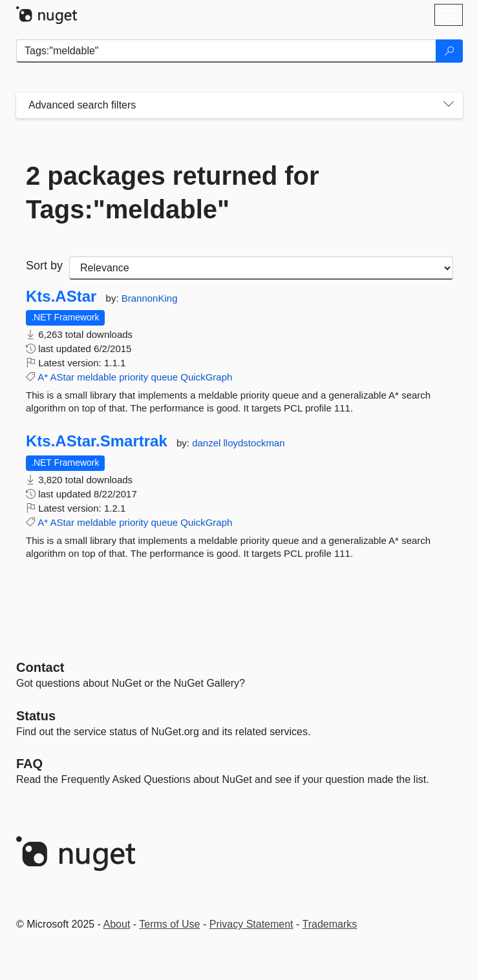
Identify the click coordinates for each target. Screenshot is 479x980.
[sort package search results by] (261, 268)
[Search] (449, 51)
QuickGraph (206, 377)
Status (36, 716)
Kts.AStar (61, 297)
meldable (97, 377)
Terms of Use (169, 924)
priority (133, 377)
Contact (40, 667)
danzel (208, 443)
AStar (63, 377)
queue (164, 377)
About (117, 924)
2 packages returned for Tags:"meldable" (173, 193)
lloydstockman (254, 443)
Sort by (44, 266)
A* (43, 377)
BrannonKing (150, 298)
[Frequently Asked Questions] (29, 764)
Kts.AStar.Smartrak (97, 441)
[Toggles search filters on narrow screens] (449, 105)
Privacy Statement (251, 924)
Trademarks (330, 924)
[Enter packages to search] (226, 51)
